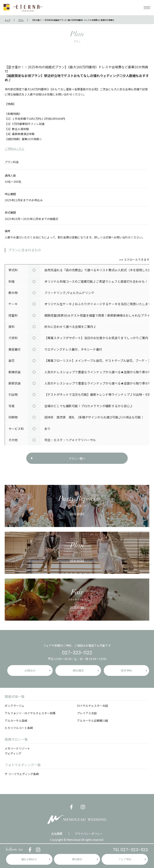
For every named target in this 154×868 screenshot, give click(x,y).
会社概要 (57, 834)
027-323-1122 (77, 653)
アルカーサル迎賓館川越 (92, 720)
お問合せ (30, 670)
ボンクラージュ (14, 705)
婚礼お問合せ (29, 859)
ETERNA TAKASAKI (23, 8)
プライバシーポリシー (89, 834)
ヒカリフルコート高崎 (19, 728)
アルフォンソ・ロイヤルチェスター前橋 (30, 713)
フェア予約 (125, 859)
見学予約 (126, 670)
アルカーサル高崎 (16, 720)
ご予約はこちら (15, 148)
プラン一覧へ (77, 458)
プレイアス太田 (87, 713)
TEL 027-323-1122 (131, 850)
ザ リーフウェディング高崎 (22, 774)
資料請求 (77, 859)
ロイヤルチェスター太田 (92, 705)
